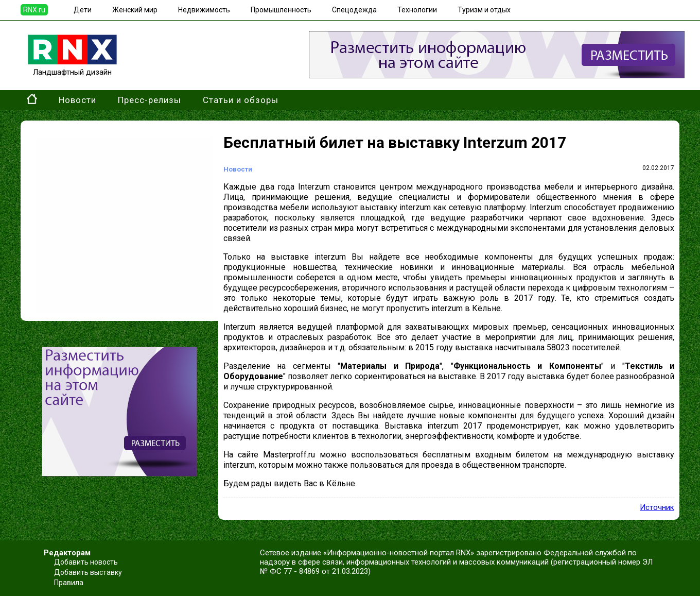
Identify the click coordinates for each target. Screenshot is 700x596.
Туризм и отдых (484, 10)
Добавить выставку (88, 572)
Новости (77, 100)
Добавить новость (86, 562)
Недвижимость (204, 10)
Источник (657, 507)
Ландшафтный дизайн (72, 67)
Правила (69, 583)
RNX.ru (34, 10)
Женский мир (135, 10)
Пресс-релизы (150, 100)
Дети (83, 10)
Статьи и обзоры (241, 100)
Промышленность (281, 10)
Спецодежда (354, 10)
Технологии (417, 10)
